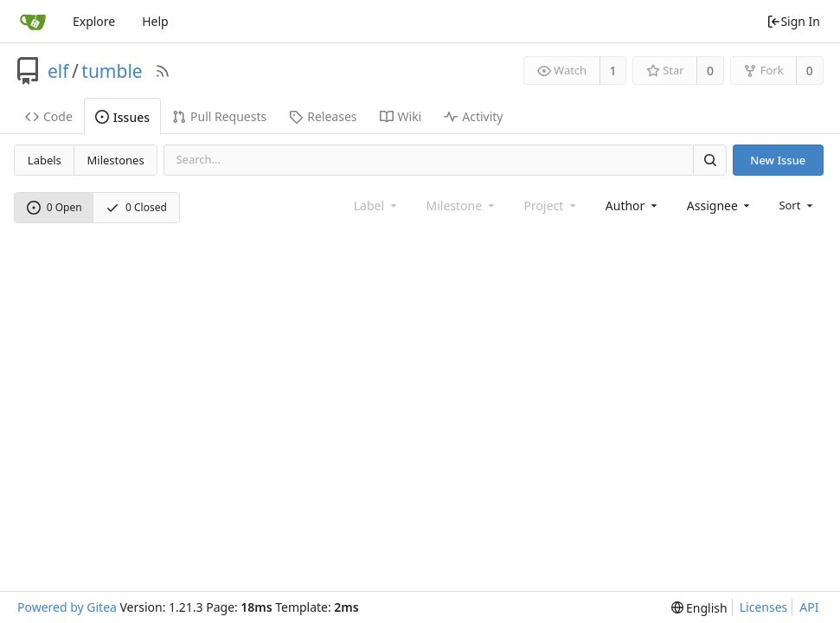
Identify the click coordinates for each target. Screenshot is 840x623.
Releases (323, 116)
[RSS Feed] (163, 71)
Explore (94, 21)
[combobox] (633, 206)
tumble (112, 71)
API (809, 607)
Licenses (764, 607)
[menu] (797, 205)
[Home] (33, 22)
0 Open (55, 207)
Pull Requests (219, 116)
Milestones (116, 160)
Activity (473, 116)
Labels (45, 160)
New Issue (778, 160)
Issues (122, 117)
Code (49, 116)
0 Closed (136, 207)
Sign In (793, 21)
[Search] (709, 160)
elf (58, 71)
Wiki (401, 116)
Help (155, 21)
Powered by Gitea (67, 607)
